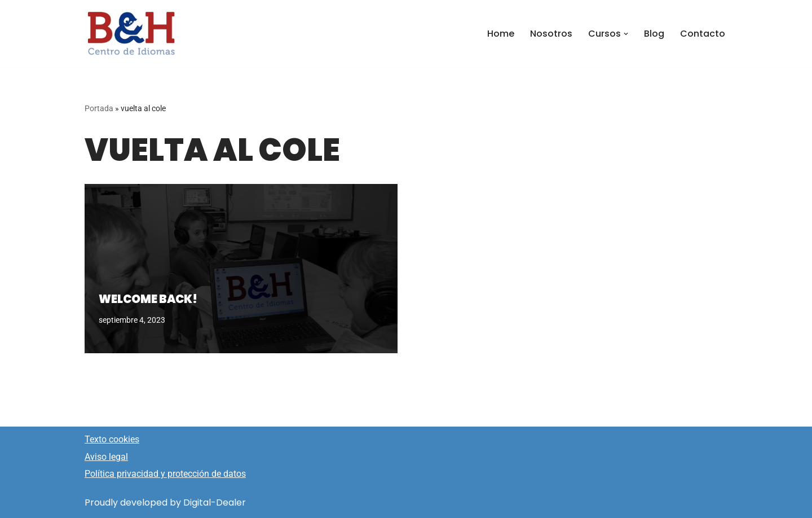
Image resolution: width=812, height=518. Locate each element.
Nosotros (551, 34)
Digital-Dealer (215, 502)
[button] (626, 34)
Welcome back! (148, 299)
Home (501, 34)
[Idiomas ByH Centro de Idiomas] (131, 34)
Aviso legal (106, 457)
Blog (654, 34)
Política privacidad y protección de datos (165, 474)
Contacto (703, 34)
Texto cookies (112, 439)
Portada (99, 108)
